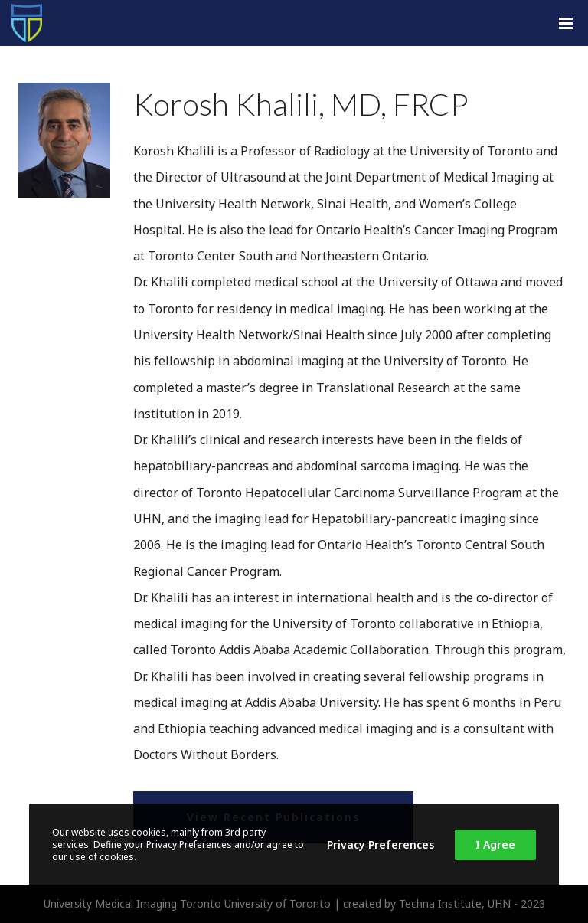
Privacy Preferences (381, 844)
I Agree (495, 844)
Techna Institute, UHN (455, 903)
